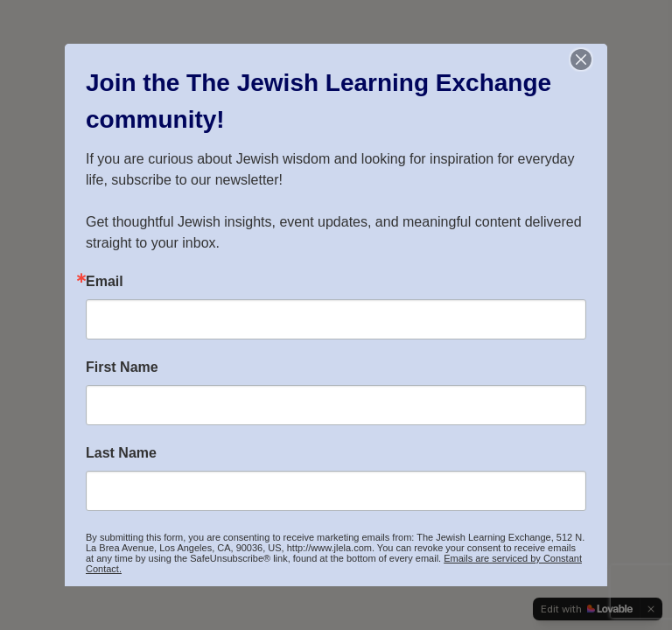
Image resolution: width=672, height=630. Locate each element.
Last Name (121, 453)
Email (105, 282)
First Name (122, 367)
